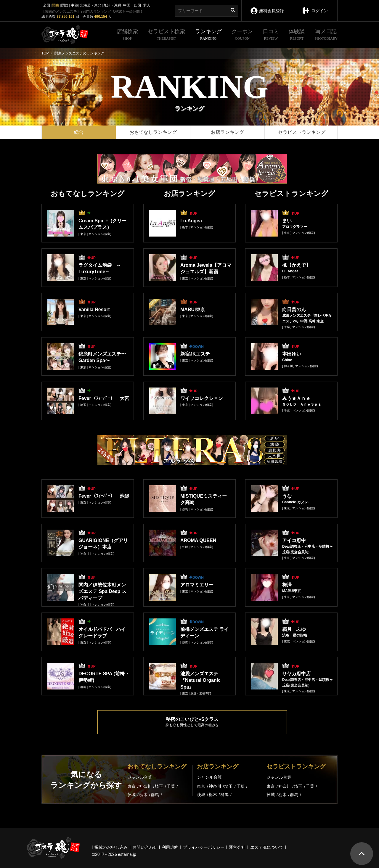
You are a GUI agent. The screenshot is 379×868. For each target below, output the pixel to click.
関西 (65, 5)
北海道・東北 (91, 5)
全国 (46, 5)
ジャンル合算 (140, 777)
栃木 (144, 795)
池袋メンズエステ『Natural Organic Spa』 (200, 680)
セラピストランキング (302, 132)
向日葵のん (294, 310)
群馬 (155, 795)
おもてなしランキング (153, 132)
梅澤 (287, 585)
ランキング (208, 35)
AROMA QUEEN (198, 540)
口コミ (271, 35)
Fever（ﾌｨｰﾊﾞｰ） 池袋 (104, 496)
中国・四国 (132, 5)
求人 (147, 5)
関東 (56, 5)
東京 (132, 786)
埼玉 (160, 786)
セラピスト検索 (166, 35)
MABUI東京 (193, 310)
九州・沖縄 (112, 5)
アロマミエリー (197, 585)
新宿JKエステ (195, 354)
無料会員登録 (267, 7)
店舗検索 (127, 35)
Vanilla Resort (94, 310)
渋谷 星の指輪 (295, 635)
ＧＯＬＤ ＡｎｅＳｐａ (302, 404)
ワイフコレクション (202, 398)
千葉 (171, 786)
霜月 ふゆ (294, 629)
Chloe (287, 360)
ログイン (315, 7)
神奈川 (146, 786)
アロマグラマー (295, 227)
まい (287, 221)
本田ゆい (292, 354)
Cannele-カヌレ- (296, 502)
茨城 (132, 795)
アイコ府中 (294, 540)
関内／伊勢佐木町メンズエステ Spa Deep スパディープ (102, 591)
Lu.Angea (191, 221)
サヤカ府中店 (296, 674)
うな (287, 496)
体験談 (297, 35)
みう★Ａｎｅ (296, 398)
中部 (74, 5)
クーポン (242, 35)
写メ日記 (326, 35)
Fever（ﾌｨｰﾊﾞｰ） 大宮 (104, 398)
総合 (79, 132)
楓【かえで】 (296, 265)
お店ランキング (227, 132)
